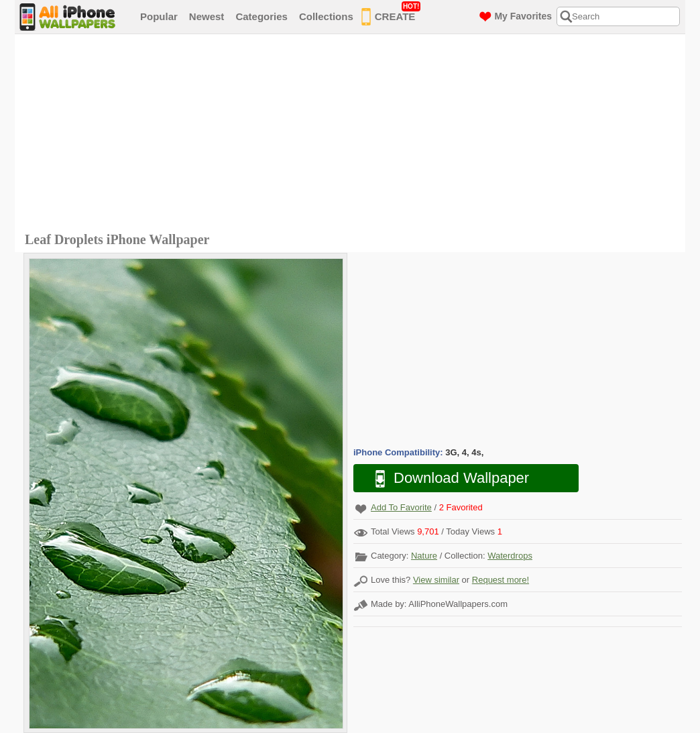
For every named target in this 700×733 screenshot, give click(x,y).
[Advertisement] (353, 135)
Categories (261, 16)
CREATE (391, 14)
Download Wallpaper (445, 478)
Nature (424, 556)
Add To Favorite (401, 507)
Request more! (501, 580)
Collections (326, 16)
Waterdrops (510, 556)
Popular (159, 16)
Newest (207, 16)
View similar (436, 580)
